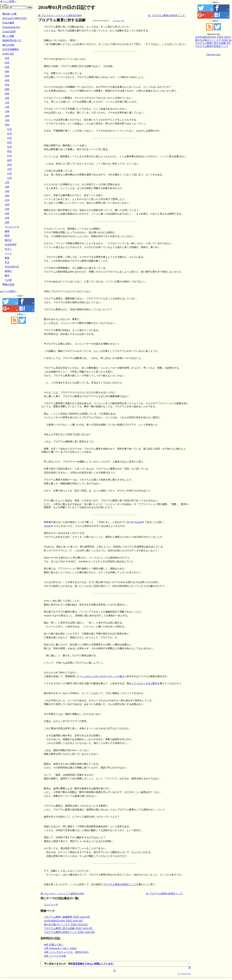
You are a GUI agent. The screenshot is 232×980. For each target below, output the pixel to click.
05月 (9, 147)
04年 (7, 71)
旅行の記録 (8, 45)
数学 (7, 276)
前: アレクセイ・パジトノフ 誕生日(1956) (60, 15)
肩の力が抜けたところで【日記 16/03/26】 (66, 924)
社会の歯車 (8, 23)
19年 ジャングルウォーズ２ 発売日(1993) (66, 952)
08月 (9, 160)
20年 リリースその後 (55, 956)
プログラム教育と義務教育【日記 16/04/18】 (67, 917)
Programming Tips (11, 27)
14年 (7, 116)
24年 (7, 213)
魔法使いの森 (9, 14)
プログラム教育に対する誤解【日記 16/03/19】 (68, 928)
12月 (9, 178)
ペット (8, 253)
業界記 (8, 271)
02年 (7, 63)
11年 (7, 103)
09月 (9, 165)
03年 (7, 67)
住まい (8, 249)
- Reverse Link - (214, 54)
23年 (7, 209)
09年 (7, 94)
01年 (7, 58)
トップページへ (184, 974)
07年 (7, 85)
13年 (7, 111)
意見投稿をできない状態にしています (93, 964)
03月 (9, 138)
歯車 (7, 231)
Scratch (138, 522)
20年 (7, 196)
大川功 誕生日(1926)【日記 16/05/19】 (64, 921)
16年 (7, 125)
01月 (9, 129)
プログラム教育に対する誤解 (62, 20)
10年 (7, 98)
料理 (7, 236)
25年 (7, 218)
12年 (7, 107)
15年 (7, 120)
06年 (7, 80)
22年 (7, 205)
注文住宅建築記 (11, 49)
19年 (7, 191)
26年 (7, 222)
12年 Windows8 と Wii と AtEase (60, 948)
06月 (9, 151)
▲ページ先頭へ (8, 291)
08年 (7, 89)
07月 (9, 156)
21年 (7, 200)
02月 (9, 134)
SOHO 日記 (8, 54)
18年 (7, 187)
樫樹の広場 (8, 284)
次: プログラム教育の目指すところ (166, 15)
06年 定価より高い (54, 945)
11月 (9, 174)
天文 (7, 262)
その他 (8, 280)
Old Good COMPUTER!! (15, 18)
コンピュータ (119, 21)
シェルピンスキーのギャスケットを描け (103, 676)
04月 (9, 142)
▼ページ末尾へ (8, 1)
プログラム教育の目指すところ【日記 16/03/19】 (70, 932)
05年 (7, 76)
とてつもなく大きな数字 (144, 683)
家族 (7, 258)
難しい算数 (8, 36)
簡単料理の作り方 (12, 40)
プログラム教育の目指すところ (120, 884)
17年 (7, 182)
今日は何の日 (12, 267)
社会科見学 (11, 245)
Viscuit (47, 526)
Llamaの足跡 (9, 32)
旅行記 (8, 240)
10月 (9, 169)
